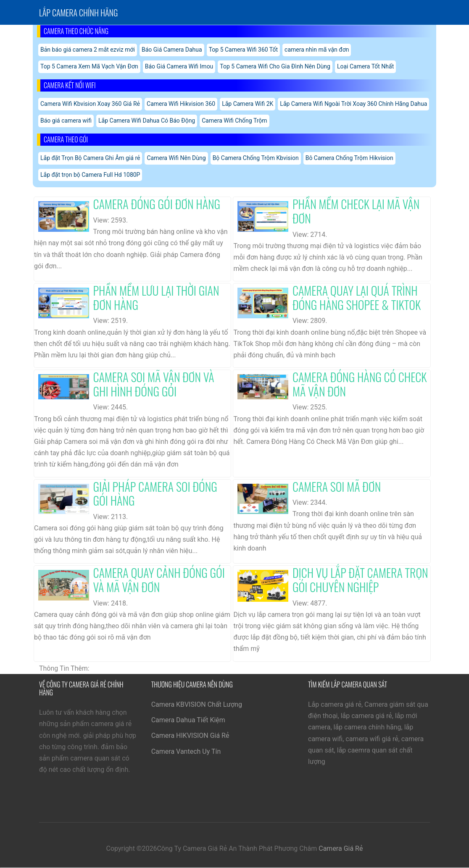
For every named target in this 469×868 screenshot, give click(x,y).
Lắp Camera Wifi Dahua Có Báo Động (147, 121)
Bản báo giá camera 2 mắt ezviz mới (88, 50)
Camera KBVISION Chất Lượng (197, 704)
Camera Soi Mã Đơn (337, 486)
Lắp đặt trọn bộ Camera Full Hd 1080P (90, 175)
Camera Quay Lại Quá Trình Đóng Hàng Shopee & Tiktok (357, 298)
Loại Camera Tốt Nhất (365, 66)
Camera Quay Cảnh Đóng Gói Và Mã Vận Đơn (159, 580)
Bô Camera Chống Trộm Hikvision (349, 158)
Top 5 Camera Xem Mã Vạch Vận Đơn (89, 66)
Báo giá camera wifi (66, 121)
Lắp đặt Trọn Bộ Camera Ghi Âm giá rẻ (90, 158)
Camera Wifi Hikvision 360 (181, 104)
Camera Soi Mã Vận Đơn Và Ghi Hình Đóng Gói (154, 384)
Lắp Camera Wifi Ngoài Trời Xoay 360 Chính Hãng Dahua (353, 104)
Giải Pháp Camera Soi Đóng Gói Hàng (155, 494)
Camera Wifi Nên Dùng (176, 158)
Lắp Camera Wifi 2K (248, 104)
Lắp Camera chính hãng (78, 13)
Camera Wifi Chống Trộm (234, 121)
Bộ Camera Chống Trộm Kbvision (256, 158)
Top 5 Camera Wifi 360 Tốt (243, 50)
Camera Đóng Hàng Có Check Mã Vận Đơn (360, 384)
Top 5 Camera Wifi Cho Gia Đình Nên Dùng (275, 66)
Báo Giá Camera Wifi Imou (179, 66)
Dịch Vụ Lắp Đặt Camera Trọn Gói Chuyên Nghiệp (360, 580)
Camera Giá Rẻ (341, 848)
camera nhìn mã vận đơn (317, 50)
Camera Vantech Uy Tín (186, 751)
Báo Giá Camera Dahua (172, 50)
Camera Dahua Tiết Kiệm (188, 720)
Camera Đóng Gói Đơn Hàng (157, 204)
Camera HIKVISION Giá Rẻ (190, 736)
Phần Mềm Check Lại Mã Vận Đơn (356, 211)
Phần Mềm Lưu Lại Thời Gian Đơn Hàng (156, 298)
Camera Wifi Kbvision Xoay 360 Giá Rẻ (90, 104)
